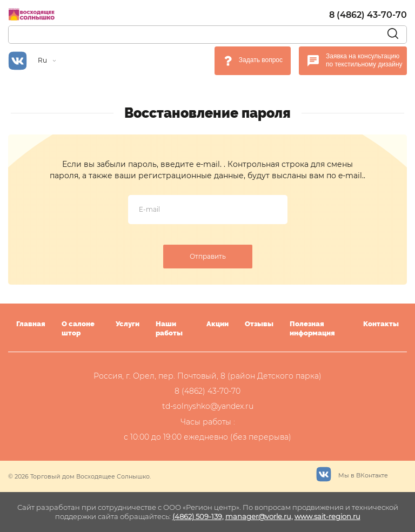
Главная (31, 324)
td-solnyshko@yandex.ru (208, 406)
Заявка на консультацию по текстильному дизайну (364, 60)
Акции (217, 324)
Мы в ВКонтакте (352, 473)
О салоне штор (78, 328)
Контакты (381, 324)
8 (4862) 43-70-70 (368, 15)
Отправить (208, 256)
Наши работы (169, 328)
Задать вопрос (261, 60)
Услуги (128, 324)
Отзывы (259, 324)
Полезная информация (312, 328)
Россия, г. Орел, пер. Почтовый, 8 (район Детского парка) (207, 376)
